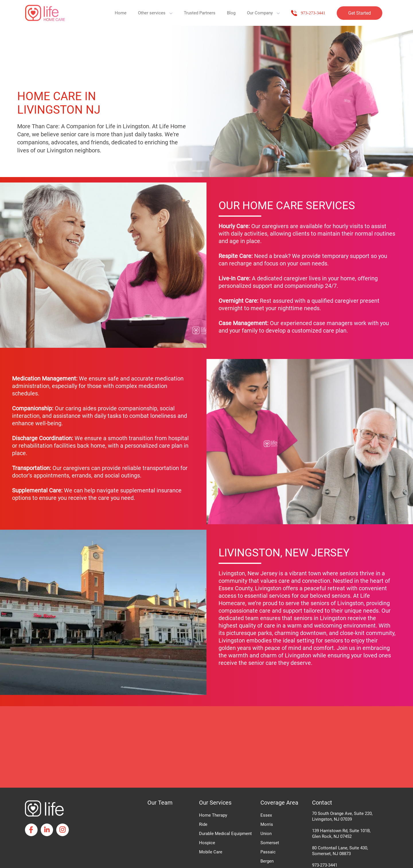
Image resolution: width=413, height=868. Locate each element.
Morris (267, 824)
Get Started (360, 13)
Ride (203, 824)
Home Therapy (213, 815)
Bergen (267, 861)
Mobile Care (211, 852)
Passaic (268, 852)
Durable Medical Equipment (225, 834)
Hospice (207, 843)
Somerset (270, 843)
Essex (266, 815)
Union (266, 834)
